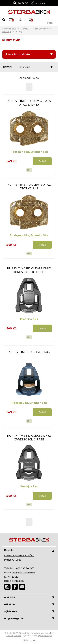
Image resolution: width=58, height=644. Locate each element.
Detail (42, 161)
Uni (29, 170)
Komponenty (41, 29)
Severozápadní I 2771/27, (19, 555)
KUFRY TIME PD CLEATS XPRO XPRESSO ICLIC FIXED (29, 270)
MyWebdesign (45, 636)
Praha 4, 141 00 (13, 560)
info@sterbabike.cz (24, 573)
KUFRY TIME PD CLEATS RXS (29, 352)
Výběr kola (29, 611)
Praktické (29, 597)
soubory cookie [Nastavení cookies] (14, 636)
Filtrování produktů (29, 54)
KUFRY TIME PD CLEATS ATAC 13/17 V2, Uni (29, 187)
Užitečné (29, 604)
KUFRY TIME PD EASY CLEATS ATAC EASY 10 (29, 103)
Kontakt (29, 550)
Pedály (6, 31)
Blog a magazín (29, 618)
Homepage (9, 29)
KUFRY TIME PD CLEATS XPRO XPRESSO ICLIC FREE (29, 438)
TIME (25, 29)
